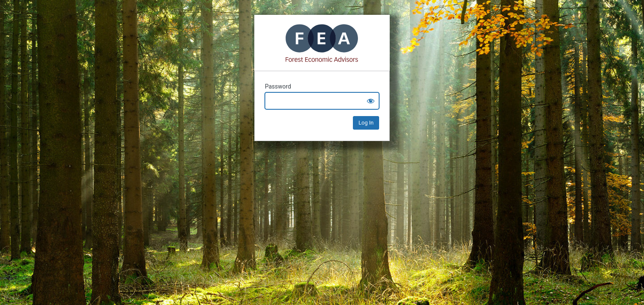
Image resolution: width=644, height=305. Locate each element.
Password (278, 86)
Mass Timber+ (322, 43)
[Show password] (371, 101)
